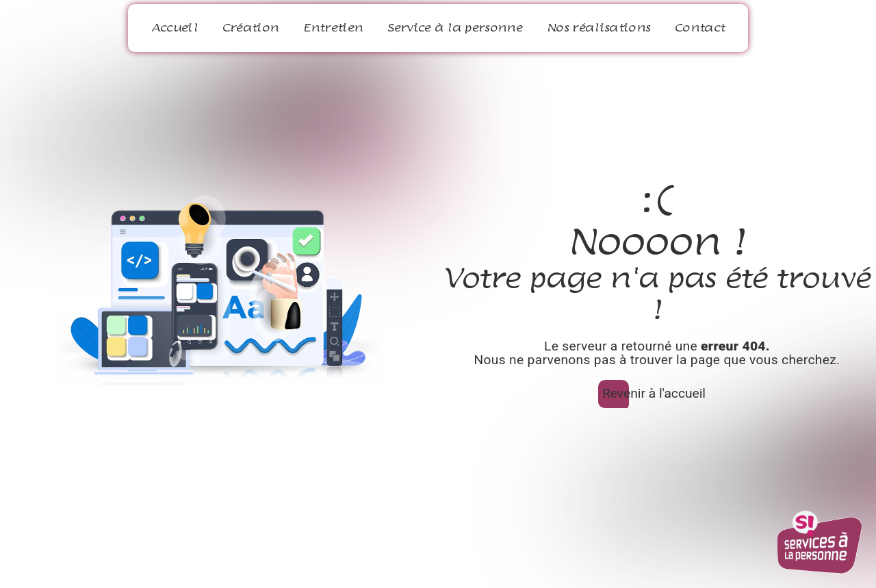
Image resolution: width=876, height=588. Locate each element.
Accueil (175, 28)
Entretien (333, 28)
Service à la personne (455, 28)
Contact (700, 28)
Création (251, 28)
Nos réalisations (598, 28)
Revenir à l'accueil (654, 393)
